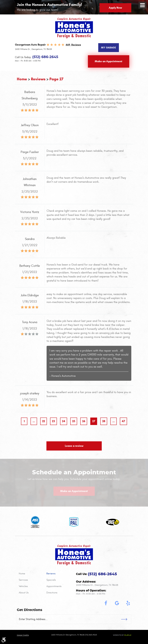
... (34, 421)
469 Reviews (73, 45)
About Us (24, 593)
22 (44, 421)
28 (104, 421)
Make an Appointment (108, 61)
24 (64, 421)
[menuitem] (31, 574)
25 (74, 421)
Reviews (38, 79)
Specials (51, 580)
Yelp (128, 603)
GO (126, 619)
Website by (122, 635)
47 (123, 421)
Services (23, 580)
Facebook (106, 603)
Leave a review (74, 446)
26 (84, 421)
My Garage (108, 48)
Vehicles (23, 586)
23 (53, 421)
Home (22, 79)
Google (117, 603)
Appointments (54, 586)
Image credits (23, 635)
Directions (52, 593)
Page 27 (56, 79)
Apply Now (115, 8)
